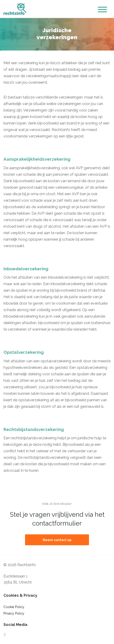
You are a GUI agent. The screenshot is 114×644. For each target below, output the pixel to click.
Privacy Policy (14, 613)
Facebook (5, 635)
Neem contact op (57, 540)
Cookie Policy (14, 607)
